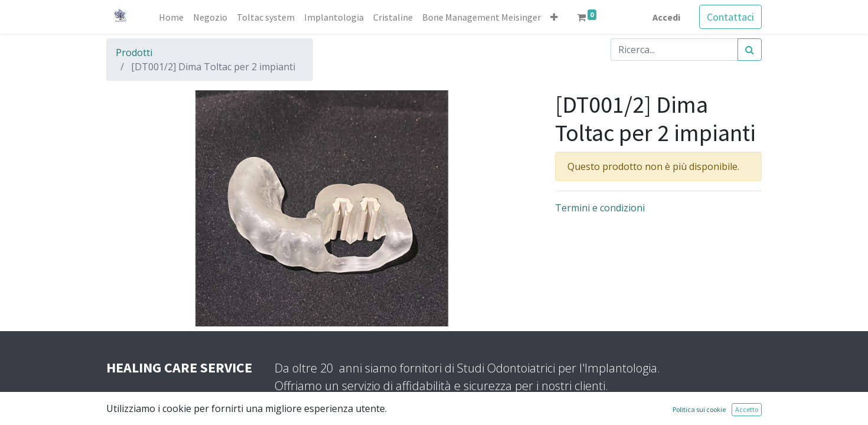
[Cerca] (750, 50)
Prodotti (134, 53)
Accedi (666, 17)
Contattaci (730, 17)
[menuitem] (171, 17)
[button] (554, 17)
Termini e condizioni (600, 208)
